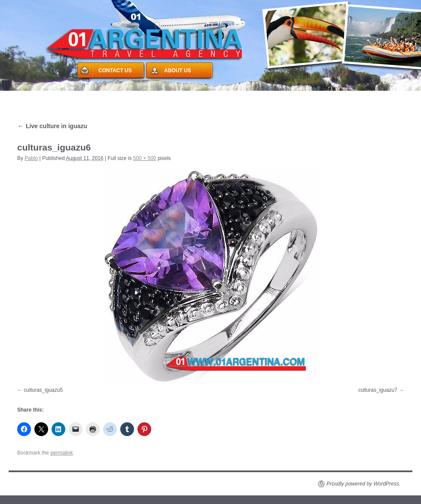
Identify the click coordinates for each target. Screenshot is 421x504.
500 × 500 (145, 158)
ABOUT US (178, 71)
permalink (61, 453)
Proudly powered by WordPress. (363, 484)
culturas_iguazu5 (43, 390)
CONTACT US (115, 71)
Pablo (31, 158)
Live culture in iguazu (52, 126)
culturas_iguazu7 (378, 390)
